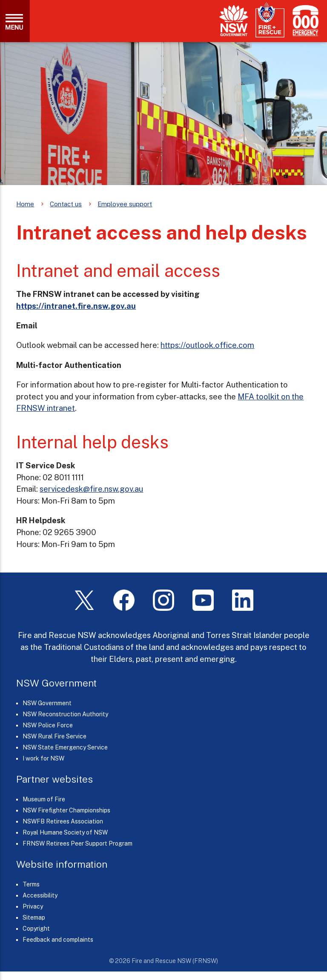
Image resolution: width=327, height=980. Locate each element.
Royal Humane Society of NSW (65, 832)
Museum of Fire (44, 799)
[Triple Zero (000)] (304, 21)
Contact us (66, 204)
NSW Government (47, 703)
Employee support (125, 204)
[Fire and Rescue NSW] (270, 20)
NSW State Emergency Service (65, 747)
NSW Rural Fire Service (54, 736)
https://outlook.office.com (207, 345)
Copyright (36, 929)
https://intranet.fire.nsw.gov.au (76, 306)
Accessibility (40, 895)
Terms (31, 884)
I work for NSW (43, 758)
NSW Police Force (48, 725)
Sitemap (34, 917)
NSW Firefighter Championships (66, 810)
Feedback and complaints (58, 940)
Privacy (33, 906)
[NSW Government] (234, 21)
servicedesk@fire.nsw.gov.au (91, 489)
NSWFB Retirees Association (63, 821)
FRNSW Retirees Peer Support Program (77, 843)
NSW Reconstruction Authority (65, 714)
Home (25, 204)
